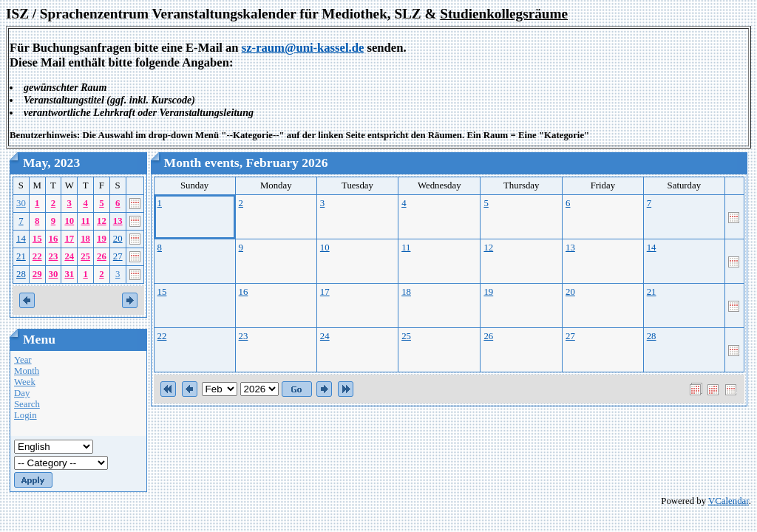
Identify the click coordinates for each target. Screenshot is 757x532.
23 (54, 256)
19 (102, 239)
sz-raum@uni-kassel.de (303, 48)
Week (25, 382)
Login (26, 415)
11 (86, 221)
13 (118, 221)
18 (85, 239)
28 (21, 274)
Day (22, 393)
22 (37, 256)
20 (118, 239)
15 (37, 239)
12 (102, 221)
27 (118, 256)
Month (27, 371)
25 (85, 256)
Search (27, 404)
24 (69, 256)
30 (21, 203)
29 (37, 274)
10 (69, 221)
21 (21, 256)
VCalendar (729, 501)
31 (69, 274)
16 (54, 239)
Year (23, 360)
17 (69, 239)
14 (21, 239)
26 (102, 256)
